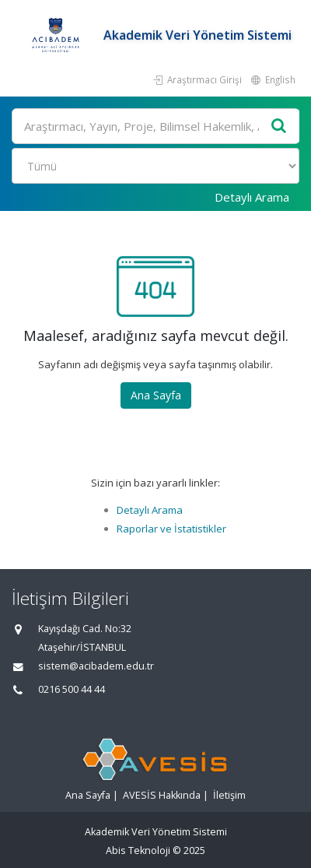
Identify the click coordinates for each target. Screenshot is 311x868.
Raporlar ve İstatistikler (171, 529)
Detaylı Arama (252, 197)
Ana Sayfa (156, 395)
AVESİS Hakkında (162, 795)
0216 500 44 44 (72, 689)
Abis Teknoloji (138, 850)
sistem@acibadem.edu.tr (96, 666)
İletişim (229, 795)
